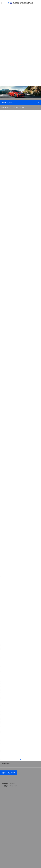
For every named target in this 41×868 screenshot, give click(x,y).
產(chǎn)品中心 (6, 107)
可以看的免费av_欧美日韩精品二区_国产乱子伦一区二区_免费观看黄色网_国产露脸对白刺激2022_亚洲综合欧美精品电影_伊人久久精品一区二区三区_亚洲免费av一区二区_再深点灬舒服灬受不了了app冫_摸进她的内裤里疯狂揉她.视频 (20, 41)
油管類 (15, 107)
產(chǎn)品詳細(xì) (8, 773)
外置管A (13, 784)
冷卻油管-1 (14, 786)
